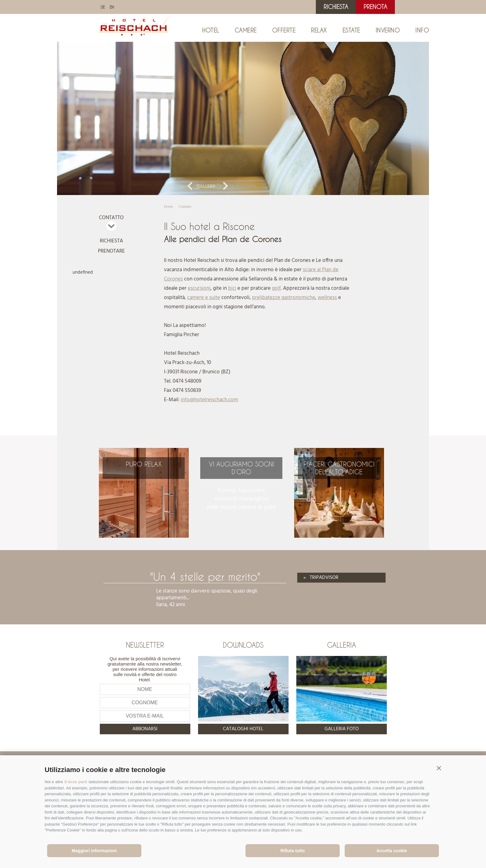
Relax (319, 30)
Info (422, 30)
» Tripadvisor (321, 578)
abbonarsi (145, 729)
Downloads (243, 645)
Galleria (342, 645)
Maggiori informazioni (94, 851)
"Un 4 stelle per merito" (205, 577)
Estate (351, 30)
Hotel (211, 30)
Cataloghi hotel (243, 729)
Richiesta (336, 7)
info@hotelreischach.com (209, 400)
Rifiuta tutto (293, 851)
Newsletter (145, 645)
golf (276, 288)
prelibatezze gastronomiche (284, 298)
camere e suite (204, 298)
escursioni (199, 288)
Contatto (111, 218)
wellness (327, 298)
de (103, 7)
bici (232, 288)
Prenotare (111, 251)
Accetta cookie (392, 851)
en (112, 7)
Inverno (388, 30)
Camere (246, 30)
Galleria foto (342, 729)
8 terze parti (76, 782)
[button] (439, 768)
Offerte (284, 30)
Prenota (375, 7)
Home (168, 206)
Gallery (206, 187)
